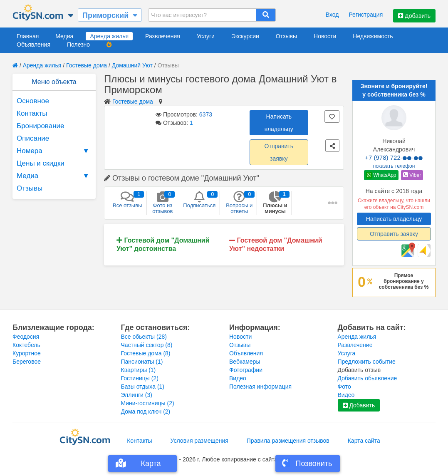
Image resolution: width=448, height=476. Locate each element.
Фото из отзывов (162, 203)
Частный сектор (147, 345)
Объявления (33, 45)
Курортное (27, 353)
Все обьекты (144, 337)
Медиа (64, 36)
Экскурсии (245, 36)
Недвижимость (373, 36)
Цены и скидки (41, 163)
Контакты (32, 113)
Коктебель (26, 345)
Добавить (414, 16)
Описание (33, 138)
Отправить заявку (279, 152)
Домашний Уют (132, 65)
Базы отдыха (143, 387)
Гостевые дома (87, 65)
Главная (28, 36)
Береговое (27, 362)
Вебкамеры (245, 362)
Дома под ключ (146, 412)
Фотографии (246, 370)
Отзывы (286, 36)
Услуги (206, 36)
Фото (344, 387)
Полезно (78, 45)
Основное (33, 101)
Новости (325, 36)
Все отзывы (127, 200)
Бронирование (41, 126)
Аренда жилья (109, 36)
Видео (238, 378)
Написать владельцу (279, 123)
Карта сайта (364, 441)
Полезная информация (260, 387)
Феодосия (26, 337)
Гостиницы (140, 378)
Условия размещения (199, 441)
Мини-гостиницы (148, 403)
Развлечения (163, 36)
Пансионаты (142, 362)
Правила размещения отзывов (288, 441)
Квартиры (139, 370)
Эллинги (137, 395)
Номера (54, 151)
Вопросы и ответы (239, 203)
